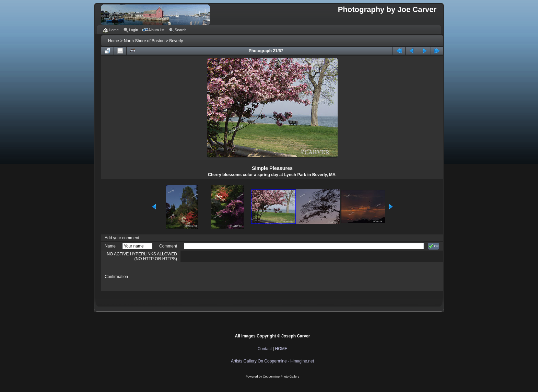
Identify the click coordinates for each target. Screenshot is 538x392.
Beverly (176, 41)
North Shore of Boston (144, 41)
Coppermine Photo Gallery (281, 377)
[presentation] (236, 277)
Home (114, 41)
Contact (264, 349)
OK (434, 246)
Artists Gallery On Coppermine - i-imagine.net (272, 361)
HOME (281, 349)
